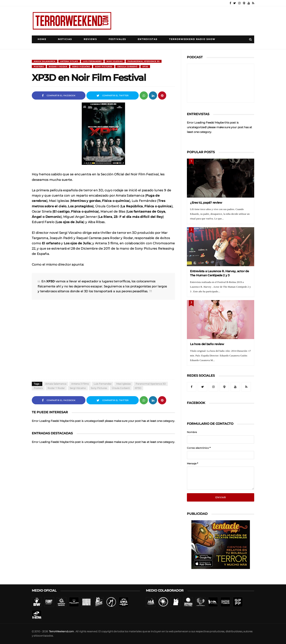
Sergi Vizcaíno (81, 67)
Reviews (90, 39)
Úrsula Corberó (127, 67)
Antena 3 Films (69, 61)
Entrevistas (148, 39)
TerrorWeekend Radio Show (192, 39)
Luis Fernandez (92, 61)
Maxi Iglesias (115, 61)
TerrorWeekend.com (61, 631)
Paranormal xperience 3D (144, 61)
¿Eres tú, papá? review (206, 203)
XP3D (145, 67)
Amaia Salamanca (45, 61)
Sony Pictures (104, 67)
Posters (39, 67)
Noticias (65, 39)
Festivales (117, 39)
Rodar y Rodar (58, 67)
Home (42, 39)
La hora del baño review (207, 344)
